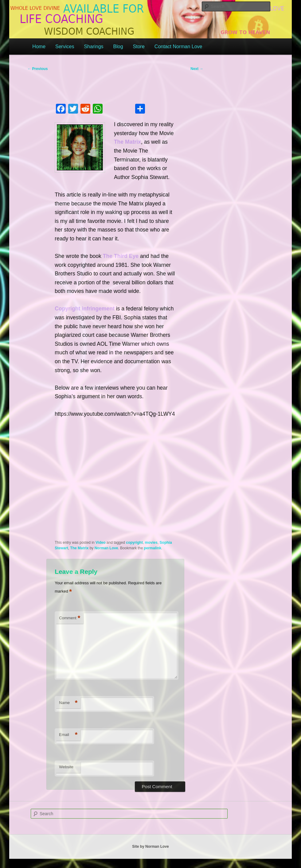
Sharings (94, 47)
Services (65, 47)
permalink (152, 548)
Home (39, 47)
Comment (70, 618)
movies (151, 543)
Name (68, 703)
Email (68, 735)
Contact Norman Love (178, 47)
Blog (118, 47)
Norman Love (106, 548)
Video (100, 543)
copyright (134, 543)
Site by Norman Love (150, 847)
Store (139, 47)
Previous (37, 69)
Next (197, 69)
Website (66, 767)
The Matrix (79, 548)
